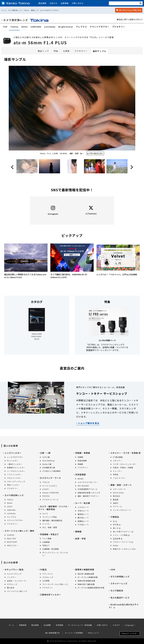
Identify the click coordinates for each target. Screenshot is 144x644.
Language (130, 625)
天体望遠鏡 (81, 474)
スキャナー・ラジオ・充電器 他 (126, 453)
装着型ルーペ (83, 521)
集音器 (116, 500)
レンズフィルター (13, 453)
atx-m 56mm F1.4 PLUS (49, 10)
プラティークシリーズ (123, 542)
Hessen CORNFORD (51, 493)
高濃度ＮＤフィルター (16, 467)
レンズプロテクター (15, 457)
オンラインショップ (129, 10)
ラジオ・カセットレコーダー (125, 464)
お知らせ (53, 3)
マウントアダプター (100, 27)
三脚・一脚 (45, 453)
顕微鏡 (78, 531)
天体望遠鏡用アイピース (88, 489)
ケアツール (117, 506)
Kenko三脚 (47, 464)
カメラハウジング (14, 574)
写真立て (46, 545)
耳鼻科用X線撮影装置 (86, 581)
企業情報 (65, 3)
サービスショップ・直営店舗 (80, 625)
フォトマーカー (119, 478)
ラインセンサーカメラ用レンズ (55, 584)
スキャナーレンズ (119, 583)
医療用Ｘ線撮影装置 (85, 569)
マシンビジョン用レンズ (17, 591)
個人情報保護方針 (53, 633)
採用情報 (59, 625)
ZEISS (25, 27)
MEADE (81, 479)
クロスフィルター (14, 478)
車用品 (116, 474)
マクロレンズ (48, 577)
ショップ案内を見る (88, 423)
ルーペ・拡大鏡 (83, 503)
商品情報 (42, 3)
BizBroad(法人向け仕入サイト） (124, 606)
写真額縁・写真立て (49, 534)
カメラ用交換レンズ (15, 10)
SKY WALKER (83, 486)
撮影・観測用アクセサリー (89, 496)
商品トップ (43, 51)
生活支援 (118, 538)
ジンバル (46, 524)
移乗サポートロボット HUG (124, 549)
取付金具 (11, 588)
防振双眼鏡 (82, 461)
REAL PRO (12, 538)
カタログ (116, 625)
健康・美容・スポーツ (121, 485)
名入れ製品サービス (120, 598)
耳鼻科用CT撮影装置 (86, 584)
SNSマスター (12, 545)
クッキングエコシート (122, 510)
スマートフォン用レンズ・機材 (19, 531)
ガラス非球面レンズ (120, 577)
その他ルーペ (83, 525)
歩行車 (117, 525)
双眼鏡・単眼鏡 (83, 453)
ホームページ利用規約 (74, 633)
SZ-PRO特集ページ (107, 340)
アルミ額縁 (47, 538)
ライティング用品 (50, 517)
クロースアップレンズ (16, 481)
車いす (117, 528)
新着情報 (23, 625)
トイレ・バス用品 (121, 535)
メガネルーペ (83, 507)
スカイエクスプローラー (88, 482)
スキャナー (117, 461)
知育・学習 (81, 539)
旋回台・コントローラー (17, 581)
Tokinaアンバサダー (130, 633)
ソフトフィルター (14, 474)
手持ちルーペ (83, 511)
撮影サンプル (100, 51)
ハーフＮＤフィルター (16, 471)
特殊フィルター (13, 485)
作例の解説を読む (96, 153)
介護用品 (115, 517)
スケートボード (119, 489)
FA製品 (43, 569)
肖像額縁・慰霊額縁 (51, 549)
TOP (5, 27)
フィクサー (12, 577)
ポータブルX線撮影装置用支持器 (91, 588)
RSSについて (93, 633)
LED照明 (46, 581)
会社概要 (47, 625)
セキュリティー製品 (14, 569)
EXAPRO (11, 535)
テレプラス (82, 27)
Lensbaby (50, 27)
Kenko (10, 503)
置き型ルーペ (83, 518)
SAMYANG (36, 27)
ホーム (4, 10)
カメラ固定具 (117, 590)
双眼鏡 (80, 457)
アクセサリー (119, 27)
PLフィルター (13, 461)
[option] (72, 111)
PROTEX (46, 496)
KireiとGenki (118, 493)
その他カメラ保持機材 (51, 471)
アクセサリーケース (50, 500)
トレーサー (117, 471)
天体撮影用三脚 (49, 467)
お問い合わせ (78, 3)
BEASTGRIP (12, 542)
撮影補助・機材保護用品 (52, 520)
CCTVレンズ (12, 584)
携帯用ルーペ (83, 514)
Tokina (27, 10)
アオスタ (46, 482)
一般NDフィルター (15, 464)
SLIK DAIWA (48, 461)
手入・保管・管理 (50, 527)
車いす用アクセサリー (123, 532)
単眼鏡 (80, 464)
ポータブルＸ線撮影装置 (88, 577)
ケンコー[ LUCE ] (50, 486)
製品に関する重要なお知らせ (130, 19)
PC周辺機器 (118, 457)
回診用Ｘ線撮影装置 (86, 574)
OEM (113, 569)
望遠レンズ (35, 10)
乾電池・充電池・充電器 (123, 467)
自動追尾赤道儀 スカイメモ (89, 493)
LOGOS (45, 489)
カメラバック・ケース (50, 478)
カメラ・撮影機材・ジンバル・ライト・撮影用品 (54, 508)
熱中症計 (117, 496)
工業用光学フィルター (50, 595)
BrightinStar (66, 27)
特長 (56, 51)
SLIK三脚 (46, 457)
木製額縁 (46, 542)
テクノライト (48, 574)
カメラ (45, 513)
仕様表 (66, 51)
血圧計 (116, 503)
